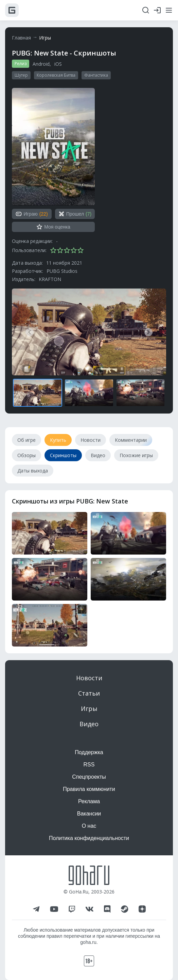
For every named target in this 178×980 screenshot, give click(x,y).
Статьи (89, 693)
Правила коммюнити (89, 789)
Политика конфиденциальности (89, 838)
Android (41, 64)
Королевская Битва (56, 75)
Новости (89, 678)
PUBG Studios (62, 271)
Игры (45, 38)
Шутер (21, 75)
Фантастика (96, 75)
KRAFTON (50, 279)
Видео (89, 724)
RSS (89, 765)
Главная (21, 38)
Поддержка (89, 752)
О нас (89, 826)
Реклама (89, 801)
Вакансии (89, 814)
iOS (58, 64)
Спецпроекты (89, 777)
